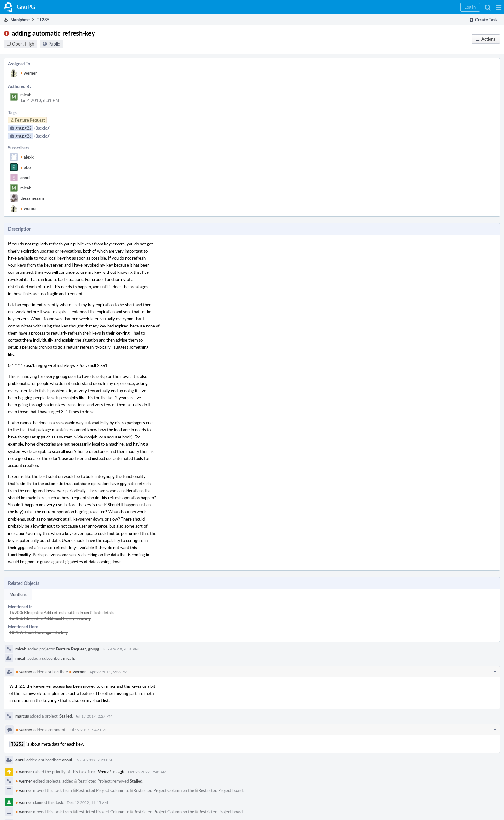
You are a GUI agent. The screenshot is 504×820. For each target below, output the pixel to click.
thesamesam (32, 198)
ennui (25, 178)
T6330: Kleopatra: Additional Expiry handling (50, 618)
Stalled (66, 716)
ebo (25, 167)
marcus (22, 716)
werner (29, 73)
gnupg (94, 649)
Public (54, 44)
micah (26, 95)
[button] (499, 7)
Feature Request (71, 649)
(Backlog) (42, 128)
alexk (27, 157)
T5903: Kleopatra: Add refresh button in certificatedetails (62, 613)
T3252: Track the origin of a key (39, 632)
